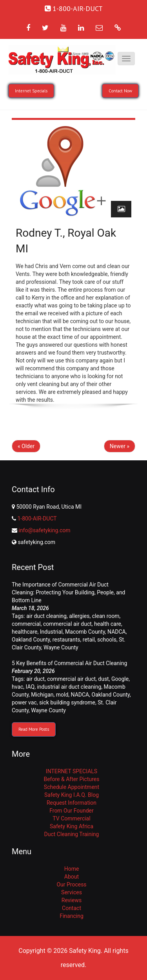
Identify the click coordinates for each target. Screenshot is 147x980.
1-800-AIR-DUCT (37, 518)
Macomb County (85, 632)
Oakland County (31, 640)
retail (89, 640)
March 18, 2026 (30, 608)
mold (62, 695)
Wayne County (61, 647)
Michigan (42, 695)
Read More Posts (34, 729)
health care (108, 624)
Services (72, 892)
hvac (17, 687)
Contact (72, 908)
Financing (72, 916)
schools (107, 640)
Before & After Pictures (71, 779)
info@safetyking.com (44, 530)
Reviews (72, 900)
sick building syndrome (67, 702)
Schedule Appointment (72, 787)
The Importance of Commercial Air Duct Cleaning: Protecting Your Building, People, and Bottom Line (69, 592)
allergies (79, 616)
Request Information (72, 803)
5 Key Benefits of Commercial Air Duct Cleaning (69, 663)
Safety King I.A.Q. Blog (72, 795)
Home (72, 869)
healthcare (24, 632)
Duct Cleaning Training (72, 834)
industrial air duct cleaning (69, 687)
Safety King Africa (72, 826)
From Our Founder (72, 811)
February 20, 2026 (33, 671)
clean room (106, 616)
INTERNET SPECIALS (72, 771)
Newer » (120, 446)
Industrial (51, 632)
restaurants (66, 640)
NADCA (117, 632)
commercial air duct (67, 624)
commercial (26, 624)
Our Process (71, 884)
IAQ (30, 687)
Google (120, 679)
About (72, 877)
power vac (24, 702)
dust (103, 679)
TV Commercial (71, 818)
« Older (26, 446)
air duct (35, 679)
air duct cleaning (46, 616)
